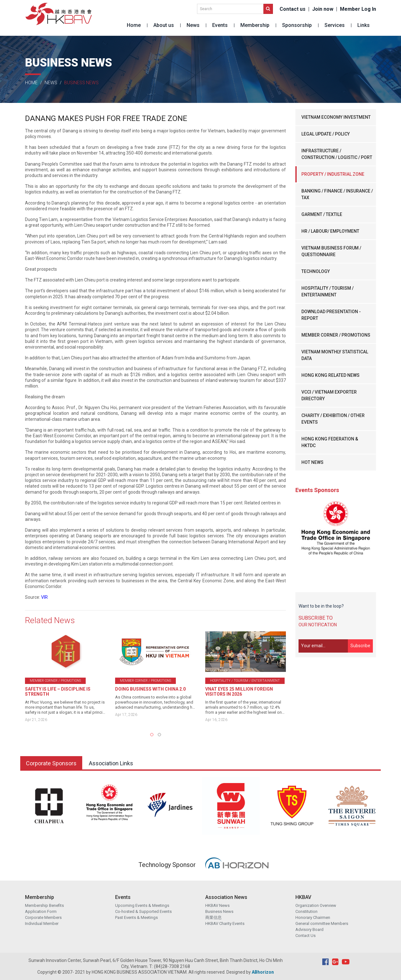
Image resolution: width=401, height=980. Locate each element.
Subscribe (360, 646)
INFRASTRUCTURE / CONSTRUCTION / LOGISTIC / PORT (337, 154)
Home (134, 25)
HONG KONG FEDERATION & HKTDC (330, 442)
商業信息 (213, 917)
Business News (219, 911)
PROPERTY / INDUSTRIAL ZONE (333, 174)
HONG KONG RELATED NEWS (330, 375)
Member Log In (358, 9)
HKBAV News (217, 905)
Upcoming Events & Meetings (142, 905)
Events (220, 25)
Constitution (306, 911)
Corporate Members (43, 917)
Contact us (293, 9)
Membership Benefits (44, 905)
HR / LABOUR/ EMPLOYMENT (330, 231)
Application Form (41, 911)
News (193, 25)
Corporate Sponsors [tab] (51, 763)
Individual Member (42, 923)
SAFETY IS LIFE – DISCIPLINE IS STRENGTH (58, 692)
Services (335, 25)
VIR (44, 597)
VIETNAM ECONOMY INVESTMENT (336, 117)
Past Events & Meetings (136, 917)
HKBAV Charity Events (225, 923)
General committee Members (322, 923)
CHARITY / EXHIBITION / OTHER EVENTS (333, 419)
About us (164, 25)
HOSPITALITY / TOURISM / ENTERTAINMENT (327, 291)
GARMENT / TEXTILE (322, 214)
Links (364, 25)
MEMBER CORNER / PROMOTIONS (336, 335)
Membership (255, 25)
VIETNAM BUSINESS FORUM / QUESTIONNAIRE (331, 251)
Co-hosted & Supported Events (143, 911)
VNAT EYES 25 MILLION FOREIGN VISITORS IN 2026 (239, 692)
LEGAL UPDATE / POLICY (326, 134)
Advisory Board (309, 929)
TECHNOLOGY (316, 271)
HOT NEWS (312, 462)
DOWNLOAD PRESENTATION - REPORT (331, 315)
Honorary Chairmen (313, 917)
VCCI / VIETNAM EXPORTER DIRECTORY (329, 395)
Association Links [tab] (111, 763)
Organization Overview (316, 905)
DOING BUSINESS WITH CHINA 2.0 (150, 689)
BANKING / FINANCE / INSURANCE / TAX (337, 194)
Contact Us (305, 936)
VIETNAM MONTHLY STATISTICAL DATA (335, 355)
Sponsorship (297, 25)
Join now (323, 9)
